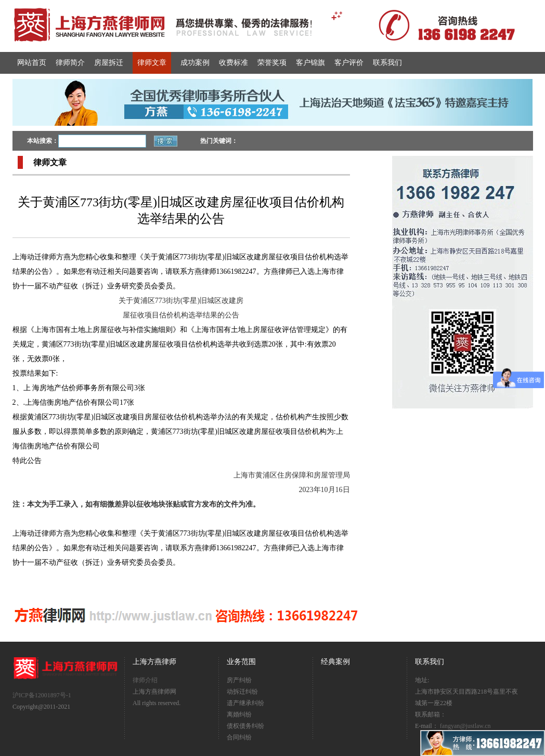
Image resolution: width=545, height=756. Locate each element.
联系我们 (387, 63)
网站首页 (32, 63)
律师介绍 (145, 680)
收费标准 (233, 63)
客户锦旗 (310, 63)
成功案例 (195, 63)
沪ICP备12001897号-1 (42, 695)
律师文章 (152, 63)
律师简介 (70, 63)
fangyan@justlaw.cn (465, 726)
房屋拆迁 (109, 63)
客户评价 (349, 63)
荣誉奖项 (272, 63)
